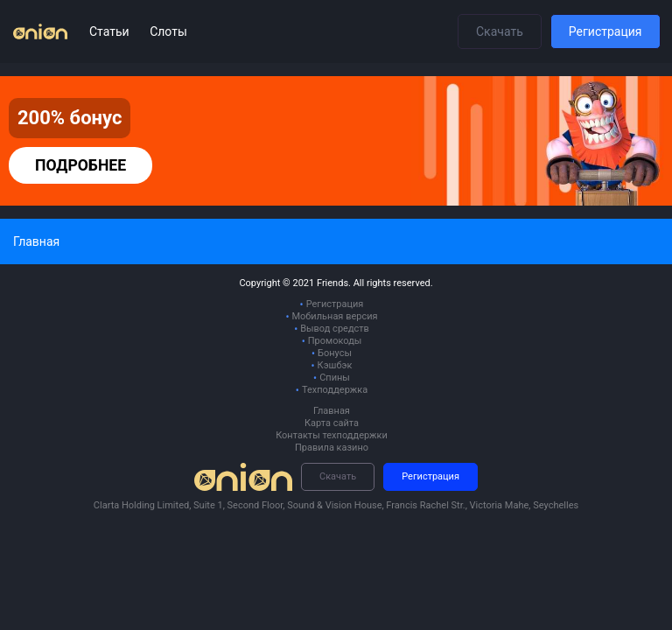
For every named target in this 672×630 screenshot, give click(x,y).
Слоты (168, 31)
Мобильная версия (334, 316)
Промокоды (335, 341)
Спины (335, 378)
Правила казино (332, 448)
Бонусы (335, 353)
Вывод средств (335, 329)
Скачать (500, 31)
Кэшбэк (335, 365)
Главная (332, 411)
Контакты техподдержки (332, 435)
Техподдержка (335, 390)
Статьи (111, 31)
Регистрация (605, 31)
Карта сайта (332, 423)
